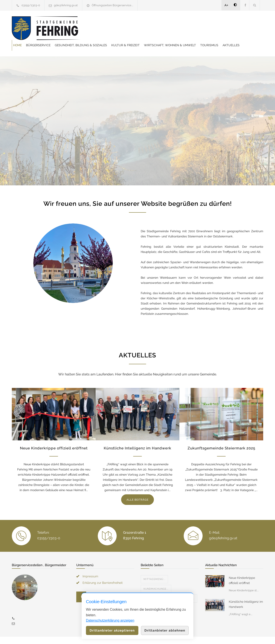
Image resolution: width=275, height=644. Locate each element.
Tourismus (159, 33)
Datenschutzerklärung (193, 635)
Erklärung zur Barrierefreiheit (103, 572)
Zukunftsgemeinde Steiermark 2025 (221, 437)
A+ (226, 5)
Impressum (90, 566)
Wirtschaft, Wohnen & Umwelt (120, 33)
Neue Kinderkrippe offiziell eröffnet (54, 437)
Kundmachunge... (156, 578)
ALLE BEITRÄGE (137, 489)
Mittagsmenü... (154, 568)
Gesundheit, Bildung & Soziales (161, 23)
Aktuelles (181, 33)
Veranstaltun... (155, 588)
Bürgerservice (119, 23)
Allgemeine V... (184, 588)
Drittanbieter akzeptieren (112, 630)
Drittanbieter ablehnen (165, 630)
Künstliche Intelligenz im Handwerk (137, 437)
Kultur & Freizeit (206, 23)
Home (98, 23)
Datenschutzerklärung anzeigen (110, 620)
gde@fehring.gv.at (66, 5)
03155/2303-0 (31, 5)
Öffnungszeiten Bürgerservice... (112, 5)
